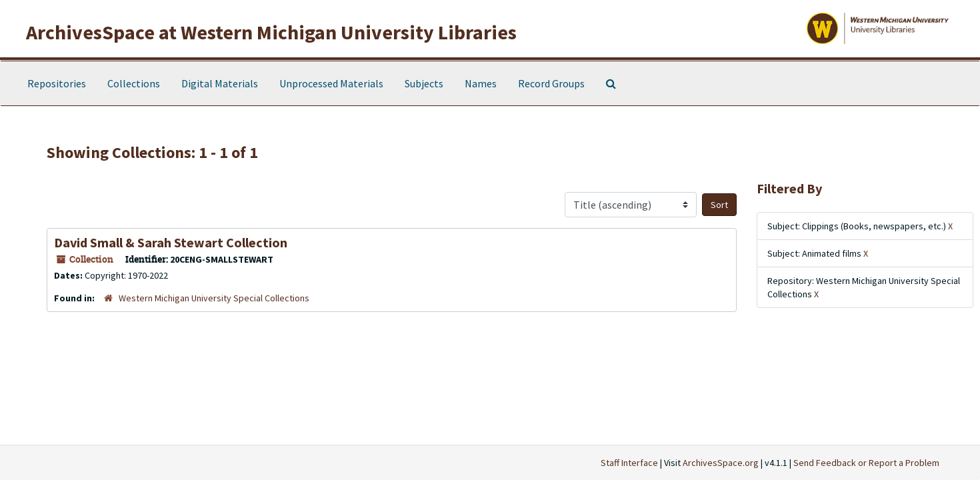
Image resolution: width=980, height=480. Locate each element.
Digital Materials (220, 83)
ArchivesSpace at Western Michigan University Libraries (271, 32)
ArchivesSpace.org (721, 463)
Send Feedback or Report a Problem (866, 463)
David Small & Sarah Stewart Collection (171, 242)
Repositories (57, 83)
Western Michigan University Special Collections (214, 298)
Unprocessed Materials (331, 83)
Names (481, 83)
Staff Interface (629, 463)
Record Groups (551, 83)
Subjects (424, 83)
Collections (134, 83)
